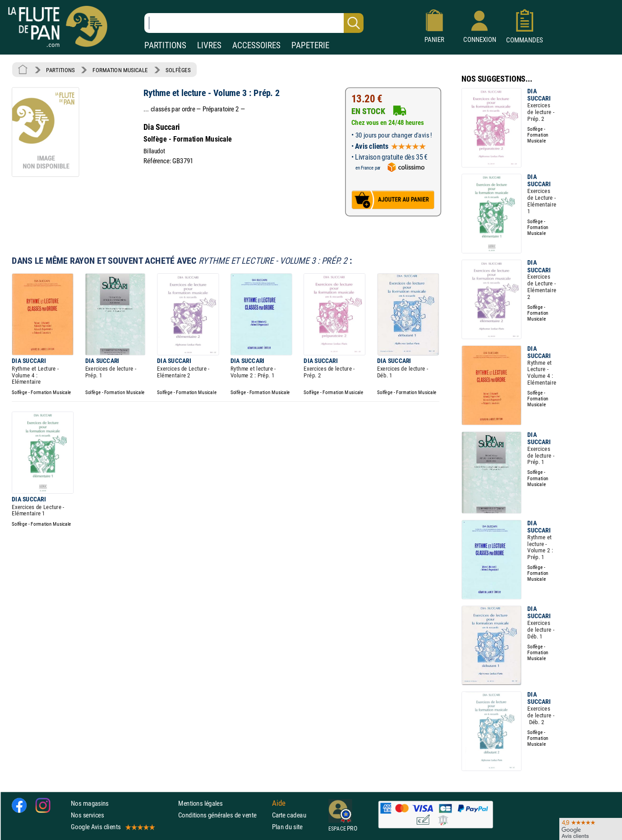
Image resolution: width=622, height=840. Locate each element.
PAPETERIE (310, 45)
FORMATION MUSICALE (120, 70)
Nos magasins (90, 803)
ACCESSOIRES (256, 45)
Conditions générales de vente (223, 815)
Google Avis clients (112, 827)
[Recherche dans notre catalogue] (254, 23)
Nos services (87, 815)
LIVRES (209, 45)
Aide (279, 803)
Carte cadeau (289, 815)
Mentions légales (200, 803)
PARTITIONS (165, 45)
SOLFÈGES (178, 70)
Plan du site (287, 827)
